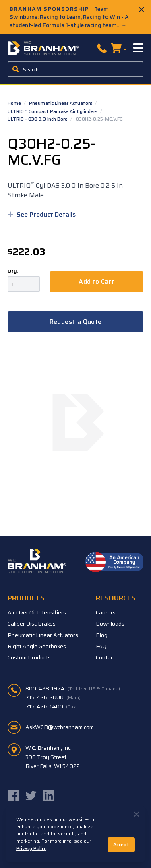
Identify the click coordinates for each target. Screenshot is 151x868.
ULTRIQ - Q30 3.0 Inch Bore (38, 119)
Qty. (13, 271)
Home (15, 103)
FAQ (101, 646)
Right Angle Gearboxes (37, 646)
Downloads (110, 624)
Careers (106, 612)
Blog (102, 635)
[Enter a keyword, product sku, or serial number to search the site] (76, 69)
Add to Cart (96, 281)
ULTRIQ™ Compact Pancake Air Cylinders (53, 111)
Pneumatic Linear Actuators (61, 103)
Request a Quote (76, 322)
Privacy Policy (31, 848)
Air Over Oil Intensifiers (37, 612)
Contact (105, 657)
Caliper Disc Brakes (32, 624)
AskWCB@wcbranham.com (60, 727)
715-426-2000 (53, 697)
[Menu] (139, 48)
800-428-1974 (73, 688)
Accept (121, 844)
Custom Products (29, 657)
